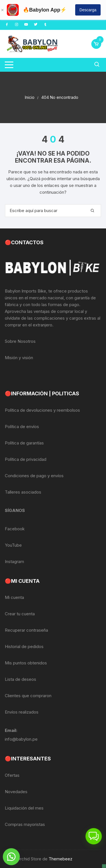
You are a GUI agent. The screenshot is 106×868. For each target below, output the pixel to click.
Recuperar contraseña (26, 630)
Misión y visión (19, 358)
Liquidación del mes (24, 808)
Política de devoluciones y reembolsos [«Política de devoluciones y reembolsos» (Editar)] (42, 410)
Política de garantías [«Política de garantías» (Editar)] (24, 443)
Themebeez (60, 859)
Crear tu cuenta (20, 614)
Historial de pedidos (24, 646)
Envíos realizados (22, 712)
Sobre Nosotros (20, 341)
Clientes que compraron (28, 696)
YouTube (13, 545)
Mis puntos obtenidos (26, 663)
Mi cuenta (14, 597)
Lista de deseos (20, 679)
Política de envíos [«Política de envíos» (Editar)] (22, 427)
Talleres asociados (23, 492)
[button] (11, 857)
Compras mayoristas (25, 824)
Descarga (88, 10)
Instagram (14, 561)
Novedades (16, 792)
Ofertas (12, 775)
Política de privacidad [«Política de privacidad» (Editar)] (26, 459)
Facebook (15, 529)
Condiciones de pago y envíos (34, 476)
